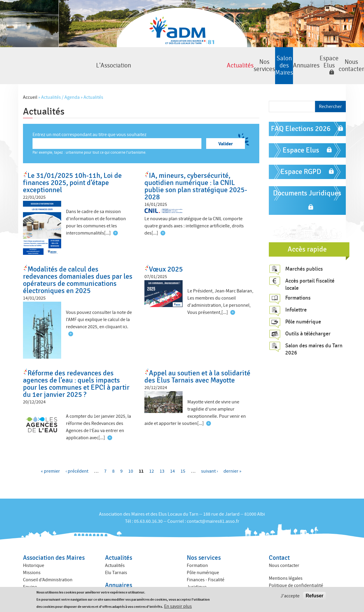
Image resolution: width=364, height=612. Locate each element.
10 (131, 455)
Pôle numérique (303, 306)
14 (172, 455)
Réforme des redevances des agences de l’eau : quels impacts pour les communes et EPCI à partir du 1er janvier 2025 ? (76, 368)
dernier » (232, 455)
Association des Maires (54, 542)
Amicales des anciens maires (51, 578)
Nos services (130, 58)
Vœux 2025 (166, 253)
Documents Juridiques (307, 177)
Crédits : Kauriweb (287, 582)
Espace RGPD (301, 156)
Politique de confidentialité (296, 570)
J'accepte (290, 596)
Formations (298, 282)
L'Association (26, 58)
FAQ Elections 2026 (301, 113)
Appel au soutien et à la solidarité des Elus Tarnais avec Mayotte (197, 361)
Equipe (30, 571)
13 (162, 455)
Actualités (78, 58)
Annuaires (234, 58)
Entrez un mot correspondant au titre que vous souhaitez (90, 119)
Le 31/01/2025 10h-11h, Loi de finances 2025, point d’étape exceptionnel (72, 167)
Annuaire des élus (123, 577)
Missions (32, 557)
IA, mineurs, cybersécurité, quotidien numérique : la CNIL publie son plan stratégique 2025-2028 (196, 171)
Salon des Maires (182, 58)
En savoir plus (178, 607)
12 (152, 455)
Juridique (197, 571)
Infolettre (296, 294)
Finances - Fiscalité (206, 564)
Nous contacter (338, 58)
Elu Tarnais (116, 557)
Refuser (314, 596)
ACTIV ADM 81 (200, 578)
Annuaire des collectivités (131, 584)
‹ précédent (77, 455)
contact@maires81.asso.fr (213, 505)
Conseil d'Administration (48, 564)
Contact (279, 542)
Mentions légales (286, 562)
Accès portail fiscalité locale (310, 268)
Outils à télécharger (308, 318)
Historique (34, 550)
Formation (197, 550)
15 (183, 455)
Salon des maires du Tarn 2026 (314, 333)
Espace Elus (281, 58)
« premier (50, 455)
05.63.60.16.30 (148, 505)
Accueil (30, 81)
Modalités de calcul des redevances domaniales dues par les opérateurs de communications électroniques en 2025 (78, 264)
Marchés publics (304, 253)
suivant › (209, 455)
